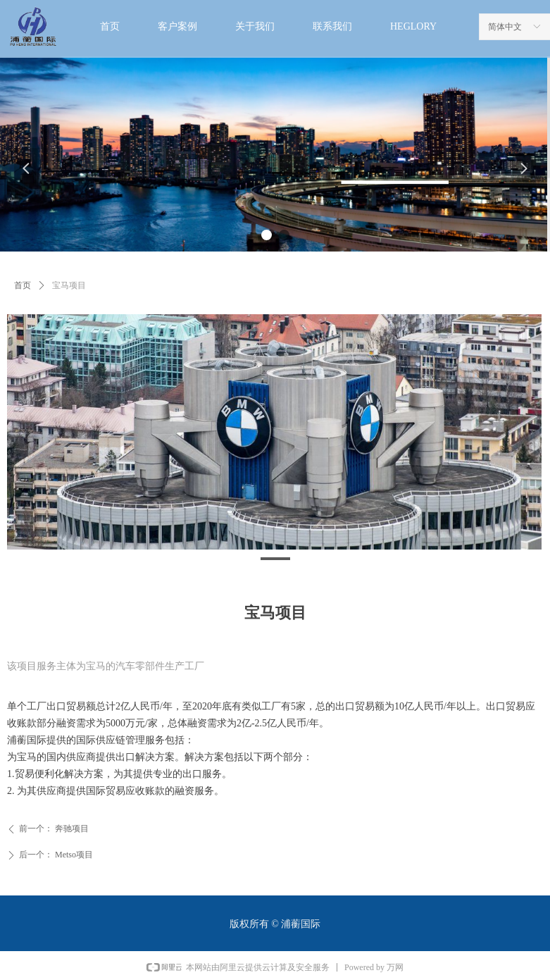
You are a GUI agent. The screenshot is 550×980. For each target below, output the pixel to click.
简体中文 (505, 27)
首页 (23, 285)
